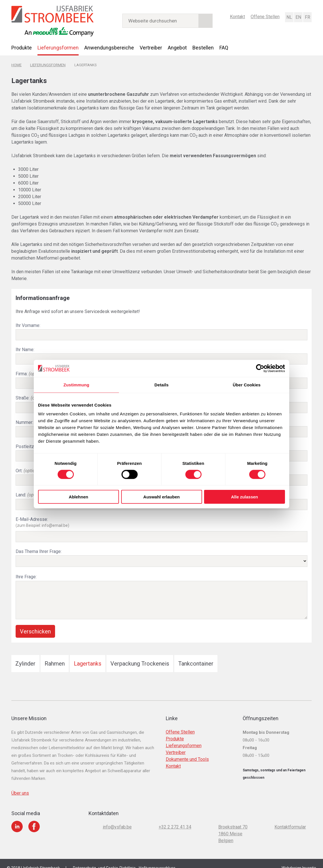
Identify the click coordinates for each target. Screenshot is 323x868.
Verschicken (35, 623)
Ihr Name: (25, 348)
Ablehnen (78, 497)
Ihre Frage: (26, 569)
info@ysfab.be (117, 818)
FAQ (224, 47)
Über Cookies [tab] (247, 385)
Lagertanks (88, 655)
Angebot (177, 47)
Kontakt (237, 16)
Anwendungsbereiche (109, 47)
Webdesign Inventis (299, 859)
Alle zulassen (245, 497)
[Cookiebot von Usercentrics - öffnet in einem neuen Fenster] (260, 368)
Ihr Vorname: (28, 324)
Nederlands (289, 17)
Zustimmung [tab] (76, 385)
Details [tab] (161, 385)
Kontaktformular (290, 818)
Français (307, 17)
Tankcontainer (196, 655)
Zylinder (25, 655)
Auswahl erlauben (161, 497)
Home (16, 64)
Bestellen (203, 47)
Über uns (20, 785)
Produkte (22, 47)
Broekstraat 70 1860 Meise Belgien (233, 825)
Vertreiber (151, 47)
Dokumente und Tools (187, 751)
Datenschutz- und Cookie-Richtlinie (104, 859)
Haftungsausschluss (157, 859)
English (298, 17)
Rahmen (55, 655)
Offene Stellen (265, 16)
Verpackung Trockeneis (140, 655)
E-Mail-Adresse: (161, 516)
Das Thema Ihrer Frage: (39, 544)
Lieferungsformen (58, 47)
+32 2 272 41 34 (175, 818)
